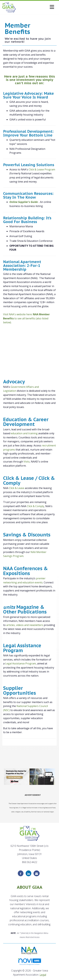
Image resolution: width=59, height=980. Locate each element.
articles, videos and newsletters (25, 625)
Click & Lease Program (42, 169)
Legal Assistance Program (21, 663)
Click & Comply (35, 506)
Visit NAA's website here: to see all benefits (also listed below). (26, 318)
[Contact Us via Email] (37, 873)
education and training (24, 433)
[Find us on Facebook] (21, 873)
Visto (27, 462)
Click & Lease (17, 488)
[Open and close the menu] (36, 7)
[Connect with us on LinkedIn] (28, 873)
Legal (43, 975)
